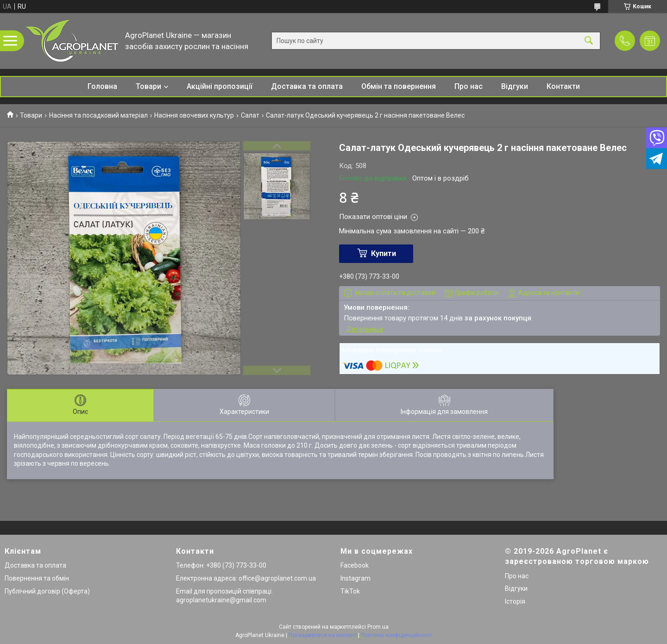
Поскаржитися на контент (323, 635)
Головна (102, 86)
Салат (250, 115)
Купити (384, 253)
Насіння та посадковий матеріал (98, 115)
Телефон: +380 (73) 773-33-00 (221, 565)
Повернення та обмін (37, 578)
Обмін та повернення (399, 86)
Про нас (469, 86)
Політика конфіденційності (396, 635)
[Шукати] (589, 41)
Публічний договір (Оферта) (47, 591)
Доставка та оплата (307, 86)
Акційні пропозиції (220, 86)
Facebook (355, 565)
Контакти (563, 86)
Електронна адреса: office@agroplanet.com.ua (246, 578)
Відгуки (515, 86)
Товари (148, 86)
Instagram (356, 578)
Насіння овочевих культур (194, 115)
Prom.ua (378, 627)
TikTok (350, 591)
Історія (515, 601)
